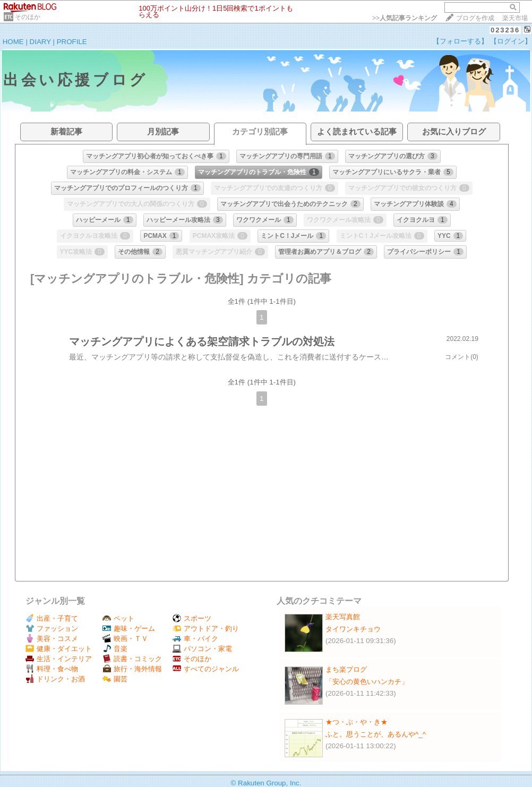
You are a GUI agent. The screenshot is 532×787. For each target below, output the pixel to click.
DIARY (40, 42)
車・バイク (195, 639)
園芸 (115, 679)
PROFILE (72, 42)
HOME (13, 42)
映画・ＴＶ (125, 639)
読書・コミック (132, 659)
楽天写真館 (343, 617)
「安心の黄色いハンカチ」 (367, 682)
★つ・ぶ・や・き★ (357, 722)
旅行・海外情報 (132, 669)
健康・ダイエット (59, 649)
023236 (505, 30)
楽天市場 (515, 18)
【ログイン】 (511, 41)
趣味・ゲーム (129, 628)
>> (405, 18)
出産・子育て (52, 618)
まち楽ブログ (346, 669)
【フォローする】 (460, 41)
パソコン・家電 (202, 649)
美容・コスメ (52, 639)
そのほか (28, 17)
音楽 (115, 649)
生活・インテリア (59, 659)
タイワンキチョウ (353, 629)
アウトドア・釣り (206, 628)
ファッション (52, 628)
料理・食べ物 (52, 669)
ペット (118, 618)
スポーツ (192, 618)
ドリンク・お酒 (55, 679)
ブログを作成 (475, 18)
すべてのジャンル (206, 669)
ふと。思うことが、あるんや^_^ (376, 734)
